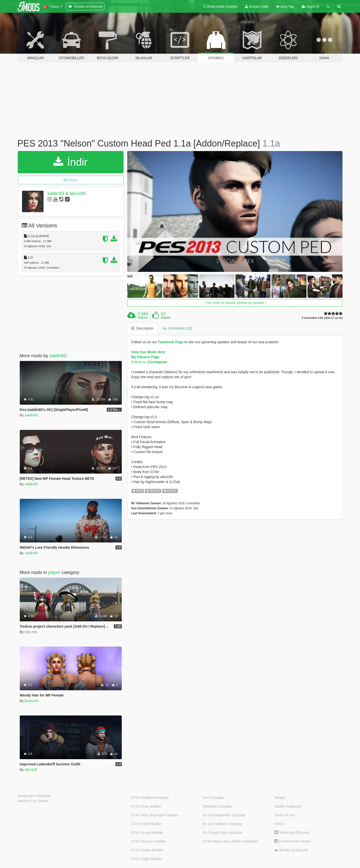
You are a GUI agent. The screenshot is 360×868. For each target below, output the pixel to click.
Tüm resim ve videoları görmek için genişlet (235, 303)
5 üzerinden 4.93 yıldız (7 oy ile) (322, 318)
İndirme (143, 318)
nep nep (31, 632)
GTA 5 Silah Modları (146, 824)
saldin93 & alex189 (66, 193)
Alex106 (31, 770)
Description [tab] (142, 328)
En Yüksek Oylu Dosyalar (222, 833)
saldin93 (58, 356)
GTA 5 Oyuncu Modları (149, 841)
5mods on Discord (291, 850)
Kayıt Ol (310, 6)
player (54, 572)
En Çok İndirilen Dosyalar (222, 824)
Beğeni (166, 318)
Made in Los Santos (33, 801)
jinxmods (32, 701)
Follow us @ (149, 362)
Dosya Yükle (257, 6)
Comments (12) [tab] (177, 328)
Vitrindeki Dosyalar (217, 806)
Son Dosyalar (213, 798)
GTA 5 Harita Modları (147, 850)
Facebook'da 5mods (293, 841)
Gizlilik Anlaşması (288, 806)
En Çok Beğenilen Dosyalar (224, 815)
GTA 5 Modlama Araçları (150, 798)
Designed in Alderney (34, 796)
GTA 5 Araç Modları (146, 806)
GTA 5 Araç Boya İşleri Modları (155, 815)
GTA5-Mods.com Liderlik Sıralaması (231, 841)
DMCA (280, 824)
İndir (70, 162)
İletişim (280, 798)
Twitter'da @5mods (292, 833)
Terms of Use (285, 815)
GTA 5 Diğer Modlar (146, 859)
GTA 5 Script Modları (147, 833)
